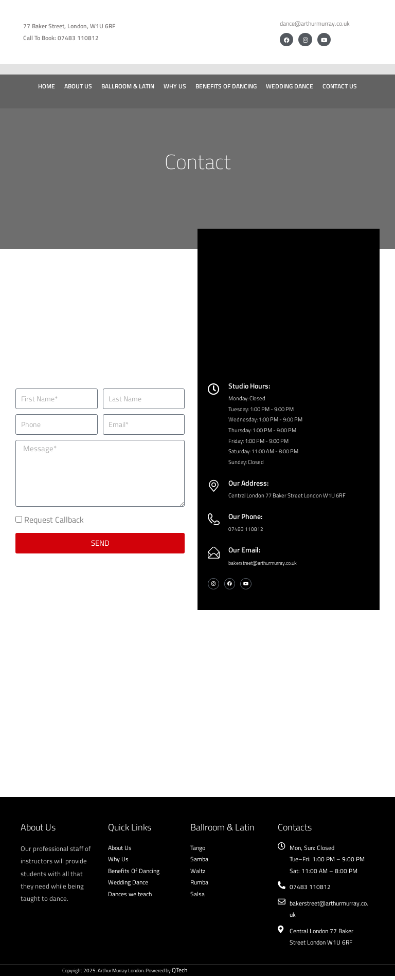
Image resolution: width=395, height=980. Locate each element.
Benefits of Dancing (226, 86)
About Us (78, 86)
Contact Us (340, 86)
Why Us (175, 86)
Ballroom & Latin (128, 86)
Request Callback (54, 523)
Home (47, 86)
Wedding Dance (290, 86)
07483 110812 (246, 533)
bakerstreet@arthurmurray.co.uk (268, 566)
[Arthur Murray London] (197, 696)
